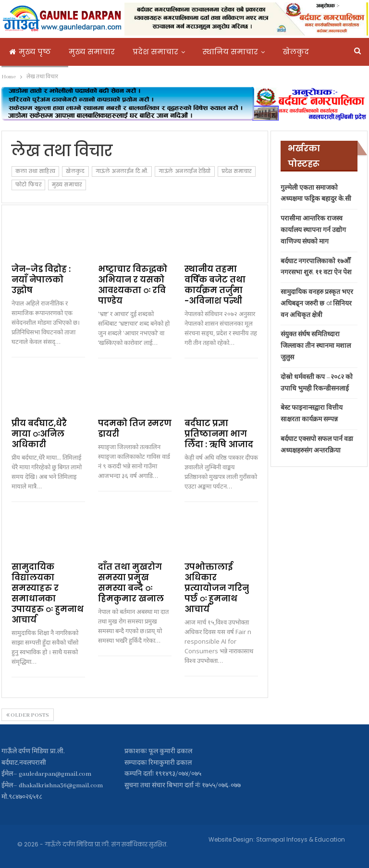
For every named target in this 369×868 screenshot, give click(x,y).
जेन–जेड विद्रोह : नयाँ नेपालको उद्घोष (41, 280)
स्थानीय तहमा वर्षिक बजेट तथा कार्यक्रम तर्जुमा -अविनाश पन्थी (215, 285)
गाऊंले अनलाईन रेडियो (184, 171)
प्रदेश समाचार (155, 52)
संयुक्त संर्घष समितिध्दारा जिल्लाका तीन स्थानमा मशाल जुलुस (316, 346)
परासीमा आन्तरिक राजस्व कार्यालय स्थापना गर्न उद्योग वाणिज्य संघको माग (313, 230)
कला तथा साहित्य (36, 171)
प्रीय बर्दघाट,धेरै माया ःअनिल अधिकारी (39, 434)
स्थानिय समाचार (230, 52)
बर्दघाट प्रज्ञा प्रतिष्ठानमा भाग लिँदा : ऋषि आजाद (219, 434)
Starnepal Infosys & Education (301, 839)
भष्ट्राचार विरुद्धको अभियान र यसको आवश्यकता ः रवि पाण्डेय (133, 285)
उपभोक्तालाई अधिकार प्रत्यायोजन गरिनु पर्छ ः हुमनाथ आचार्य (217, 588)
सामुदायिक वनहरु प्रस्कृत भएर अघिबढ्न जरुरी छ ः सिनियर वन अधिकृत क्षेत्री (317, 304)
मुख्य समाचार (92, 52)
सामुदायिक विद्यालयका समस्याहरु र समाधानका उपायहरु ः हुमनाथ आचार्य (48, 593)
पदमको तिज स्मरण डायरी (135, 428)
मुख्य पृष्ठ (30, 52)
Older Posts (28, 715)
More (291, 52)
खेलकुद (75, 171)
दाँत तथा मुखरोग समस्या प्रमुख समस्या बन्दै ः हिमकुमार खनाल (131, 583)
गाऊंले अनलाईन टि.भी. (122, 171)
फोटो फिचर (28, 185)
